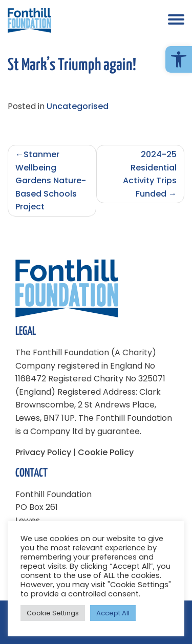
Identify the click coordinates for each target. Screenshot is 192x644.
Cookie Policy (106, 452)
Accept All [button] (113, 613)
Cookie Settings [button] (53, 613)
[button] (179, 59)
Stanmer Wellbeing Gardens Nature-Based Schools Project (51, 180)
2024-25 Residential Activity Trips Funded (150, 174)
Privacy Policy (43, 452)
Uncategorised (78, 106)
